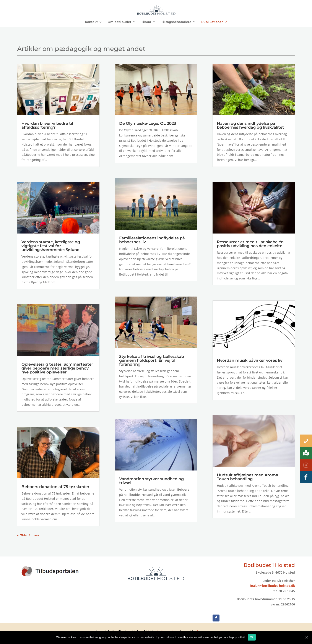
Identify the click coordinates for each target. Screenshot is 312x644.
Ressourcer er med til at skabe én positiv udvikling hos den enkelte (250, 244)
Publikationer (212, 22)
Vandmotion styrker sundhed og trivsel (151, 481)
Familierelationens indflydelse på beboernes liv (152, 240)
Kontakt (91, 22)
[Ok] (307, 637)
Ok (252, 637)
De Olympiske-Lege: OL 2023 (148, 123)
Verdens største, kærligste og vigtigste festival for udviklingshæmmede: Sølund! (51, 246)
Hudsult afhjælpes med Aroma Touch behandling (248, 477)
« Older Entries (28, 535)
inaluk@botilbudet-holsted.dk (273, 586)
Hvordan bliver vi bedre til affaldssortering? (47, 125)
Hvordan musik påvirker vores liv (250, 360)
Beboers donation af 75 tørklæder (55, 487)
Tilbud (146, 22)
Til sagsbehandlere (176, 22)
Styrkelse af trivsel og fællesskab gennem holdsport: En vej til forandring (152, 360)
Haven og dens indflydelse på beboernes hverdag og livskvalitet (250, 125)
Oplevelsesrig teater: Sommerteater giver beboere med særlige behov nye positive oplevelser (57, 368)
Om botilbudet (119, 22)
